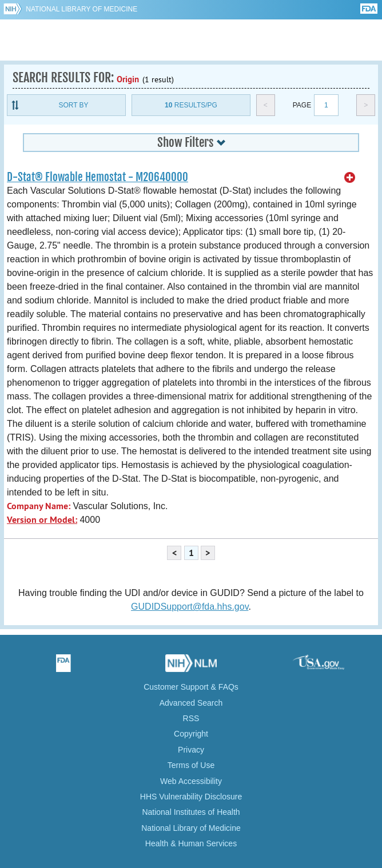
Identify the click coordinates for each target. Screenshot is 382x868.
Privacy (191, 750)
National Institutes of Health (191, 812)
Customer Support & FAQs (191, 687)
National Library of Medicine (81, 9)
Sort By (73, 105)
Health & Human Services (191, 843)
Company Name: (39, 506)
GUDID (191, 40)
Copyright (191, 734)
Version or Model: (42, 520)
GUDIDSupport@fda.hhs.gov (190, 607)
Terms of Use (191, 765)
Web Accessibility (191, 781)
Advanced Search (191, 703)
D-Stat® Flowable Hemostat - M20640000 (98, 177)
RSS (191, 718)
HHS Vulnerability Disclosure (191, 797)
